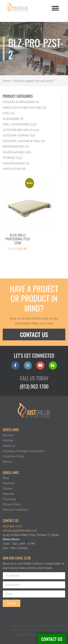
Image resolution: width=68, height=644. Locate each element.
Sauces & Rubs (13, 152)
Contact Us (52, 639)
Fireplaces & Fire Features (22, 108)
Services (8, 435)
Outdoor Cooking (16, 135)
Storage (9, 158)
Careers (8, 489)
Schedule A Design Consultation (24, 451)
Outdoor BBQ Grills (18, 130)
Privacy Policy (12, 504)
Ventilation (12, 169)
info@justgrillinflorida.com (20, 531)
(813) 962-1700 (34, 386)
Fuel (6, 113)
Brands (7, 462)
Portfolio (8, 441)
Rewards (9, 494)
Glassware (11, 119)
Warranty (9, 483)
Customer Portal (13, 456)
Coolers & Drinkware (19, 102)
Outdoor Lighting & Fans (21, 141)
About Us (9, 446)
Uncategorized (14, 163)
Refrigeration (13, 147)
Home (7, 81)
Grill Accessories (16, 124)
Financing (9, 499)
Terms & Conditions (15, 510)
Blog (6, 478)
